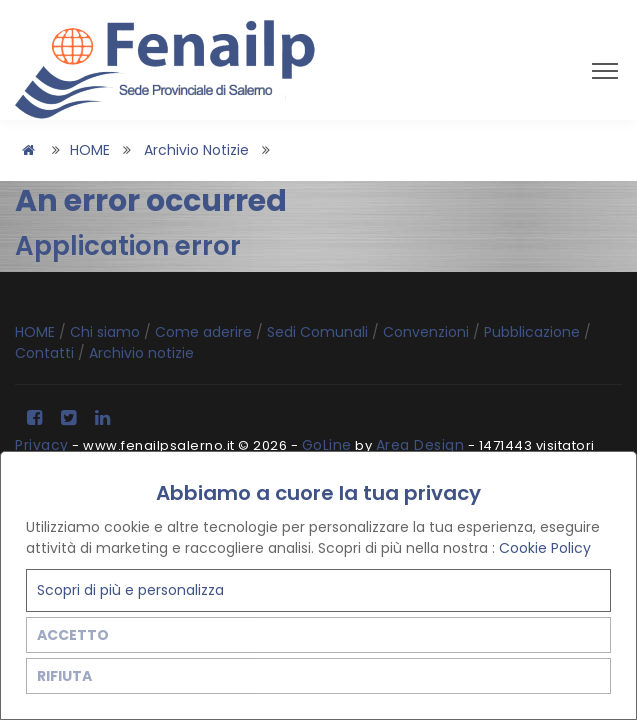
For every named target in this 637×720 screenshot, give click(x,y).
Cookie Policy (545, 548)
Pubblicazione (534, 332)
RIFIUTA (64, 676)
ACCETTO (73, 635)
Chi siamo (107, 332)
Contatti (46, 353)
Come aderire (205, 332)
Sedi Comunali (319, 332)
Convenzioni (428, 332)
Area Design (420, 445)
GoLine (327, 445)
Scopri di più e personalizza (130, 590)
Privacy (42, 445)
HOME (90, 150)
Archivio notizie (196, 150)
